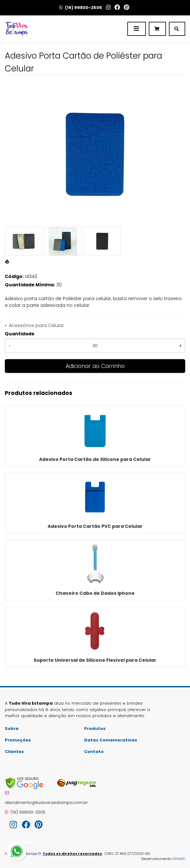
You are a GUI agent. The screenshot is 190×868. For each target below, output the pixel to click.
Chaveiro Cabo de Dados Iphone (95, 593)
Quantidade (20, 334)
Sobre (12, 729)
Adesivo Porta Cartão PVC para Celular (95, 526)
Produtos (95, 729)
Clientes (14, 752)
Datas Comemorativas (111, 740)
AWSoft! (179, 859)
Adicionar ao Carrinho (95, 366)
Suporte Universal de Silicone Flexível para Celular (95, 660)
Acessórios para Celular (36, 325)
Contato (94, 752)
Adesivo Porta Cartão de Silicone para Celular (95, 459)
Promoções (18, 740)
